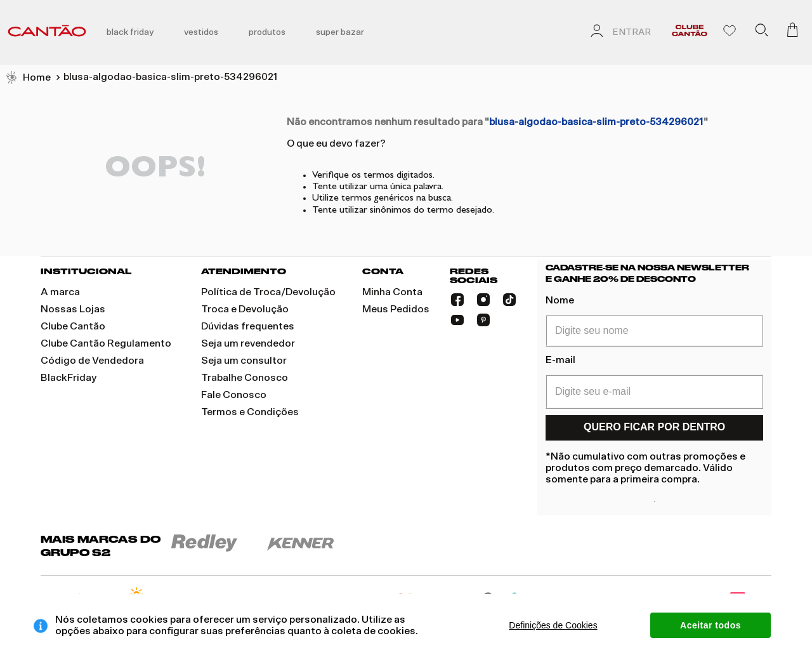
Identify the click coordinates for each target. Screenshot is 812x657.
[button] (761, 32)
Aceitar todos (710, 625)
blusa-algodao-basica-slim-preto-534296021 (171, 77)
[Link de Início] (28, 78)
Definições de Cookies (553, 625)
